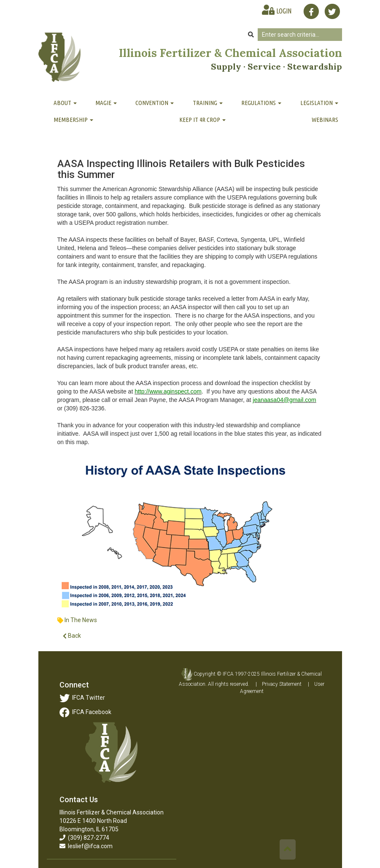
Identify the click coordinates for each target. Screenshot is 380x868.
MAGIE (106, 103)
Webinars (325, 120)
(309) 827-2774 (84, 838)
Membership (73, 120)
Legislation (319, 103)
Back (72, 636)
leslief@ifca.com (86, 846)
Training (208, 103)
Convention (155, 103)
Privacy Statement (282, 684)
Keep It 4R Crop (202, 120)
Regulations (261, 103)
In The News (81, 620)
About (65, 103)
